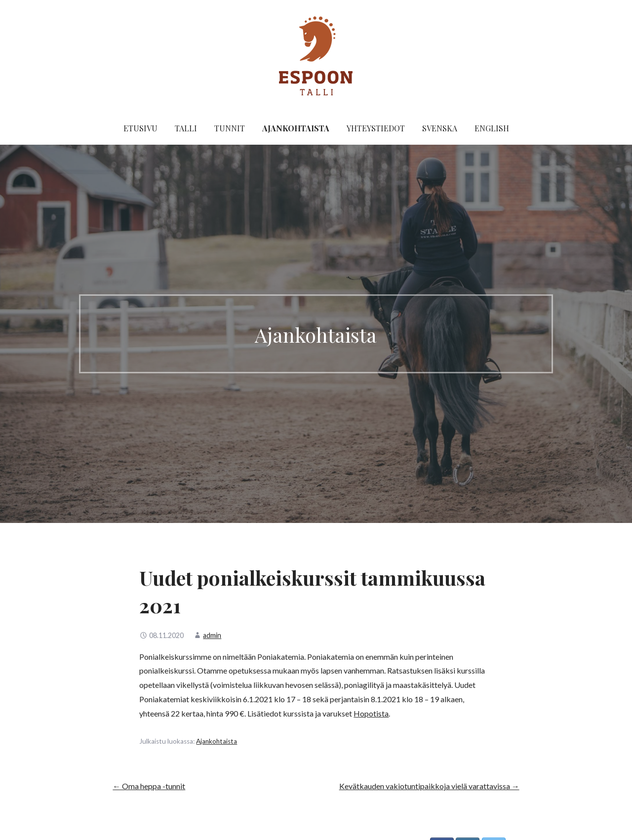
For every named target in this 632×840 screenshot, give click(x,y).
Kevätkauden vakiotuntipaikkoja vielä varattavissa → (429, 786)
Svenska (440, 128)
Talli (186, 128)
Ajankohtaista (296, 128)
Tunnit (230, 128)
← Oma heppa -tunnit (149, 786)
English (492, 128)
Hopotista (371, 713)
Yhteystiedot (376, 128)
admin (212, 635)
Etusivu (140, 128)
